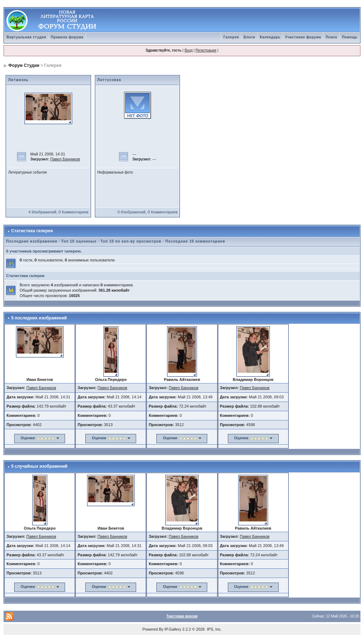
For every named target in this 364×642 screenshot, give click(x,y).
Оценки (28, 438)
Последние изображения (32, 241)
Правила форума (67, 37)
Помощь (350, 37)
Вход (189, 50)
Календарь (270, 37)
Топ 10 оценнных (79, 241)
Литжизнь (18, 80)
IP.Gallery (173, 629)
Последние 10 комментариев (195, 241)
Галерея (231, 37)
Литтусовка (109, 80)
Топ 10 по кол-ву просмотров (131, 241)
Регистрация (206, 50)
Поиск (331, 37)
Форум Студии (24, 65)
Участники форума (303, 37)
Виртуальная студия (26, 37)
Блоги (249, 37)
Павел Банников (65, 159)
